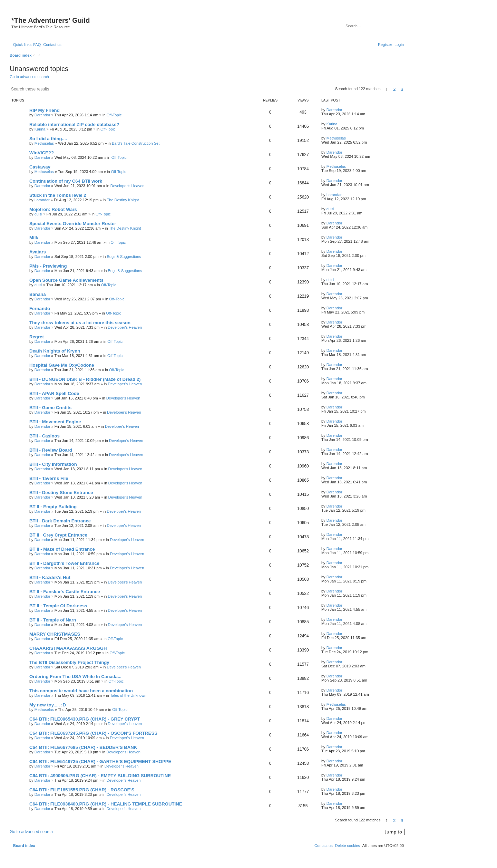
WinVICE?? (42, 153)
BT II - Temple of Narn (53, 620)
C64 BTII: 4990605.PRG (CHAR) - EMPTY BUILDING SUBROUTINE (100, 776)
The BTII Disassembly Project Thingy (69, 662)
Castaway (40, 167)
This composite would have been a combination (81, 691)
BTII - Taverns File (49, 478)
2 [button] (394, 89)
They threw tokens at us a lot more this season (80, 323)
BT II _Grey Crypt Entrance (58, 535)
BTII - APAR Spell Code (54, 393)
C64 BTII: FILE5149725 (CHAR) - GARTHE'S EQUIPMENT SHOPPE (100, 761)
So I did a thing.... (48, 139)
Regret (37, 337)
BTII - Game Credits (50, 408)
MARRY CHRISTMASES (55, 634)
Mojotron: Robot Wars (53, 209)
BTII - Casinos (45, 436)
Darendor (42, 115)
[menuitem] (37, 45)
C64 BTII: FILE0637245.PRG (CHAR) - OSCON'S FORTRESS (93, 733)
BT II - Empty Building (53, 507)
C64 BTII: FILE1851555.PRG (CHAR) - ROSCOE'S (82, 790)
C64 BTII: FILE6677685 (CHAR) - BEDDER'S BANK (83, 747)
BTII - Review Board (51, 450)
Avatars (38, 252)
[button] (407, 89)
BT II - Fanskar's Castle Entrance (65, 592)
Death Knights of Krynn (55, 351)
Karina (40, 129)
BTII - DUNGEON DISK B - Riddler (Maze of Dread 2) (85, 379)
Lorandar (42, 200)
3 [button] (402, 89)
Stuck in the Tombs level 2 (58, 195)
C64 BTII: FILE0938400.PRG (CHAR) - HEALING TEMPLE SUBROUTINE (106, 804)
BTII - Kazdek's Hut (50, 577)
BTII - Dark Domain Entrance (60, 521)
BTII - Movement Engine (55, 422)
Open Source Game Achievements (66, 280)
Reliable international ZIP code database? (74, 124)
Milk (34, 238)
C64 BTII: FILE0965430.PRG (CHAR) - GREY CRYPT (85, 719)
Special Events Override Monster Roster (73, 224)
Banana (38, 294)
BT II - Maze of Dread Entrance (62, 549)
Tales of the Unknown (128, 695)
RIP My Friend (45, 110)
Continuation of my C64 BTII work (66, 181)
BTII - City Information (53, 464)
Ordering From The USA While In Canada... (75, 677)
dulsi (38, 214)
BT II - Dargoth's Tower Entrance (64, 563)
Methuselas (44, 143)
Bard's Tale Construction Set (136, 143)
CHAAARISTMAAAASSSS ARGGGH (68, 648)
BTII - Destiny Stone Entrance (61, 493)
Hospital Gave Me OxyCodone (62, 365)
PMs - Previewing (48, 266)
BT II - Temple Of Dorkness (58, 606)
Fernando (40, 308)
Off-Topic (114, 115)
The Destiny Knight (123, 200)
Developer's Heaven (128, 186)
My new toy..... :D (48, 705)
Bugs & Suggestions (124, 257)
